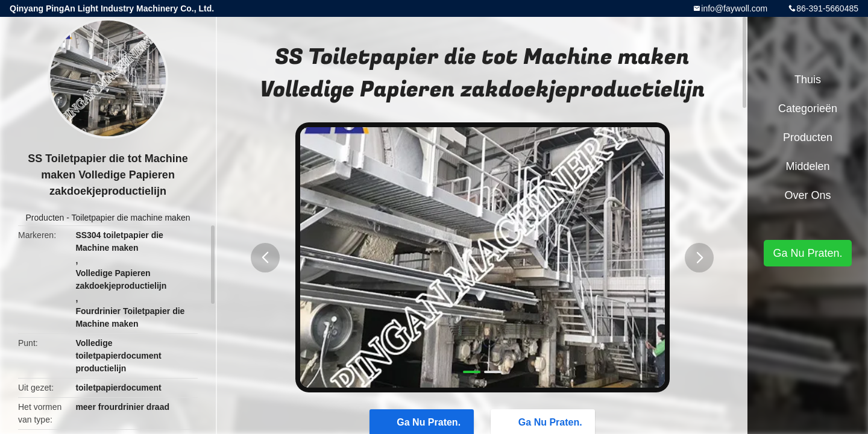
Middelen (807, 166)
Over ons (807, 195)
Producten (45, 218)
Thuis (808, 80)
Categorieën (808, 108)
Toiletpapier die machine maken (131, 218)
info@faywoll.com (734, 8)
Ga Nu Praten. (807, 253)
